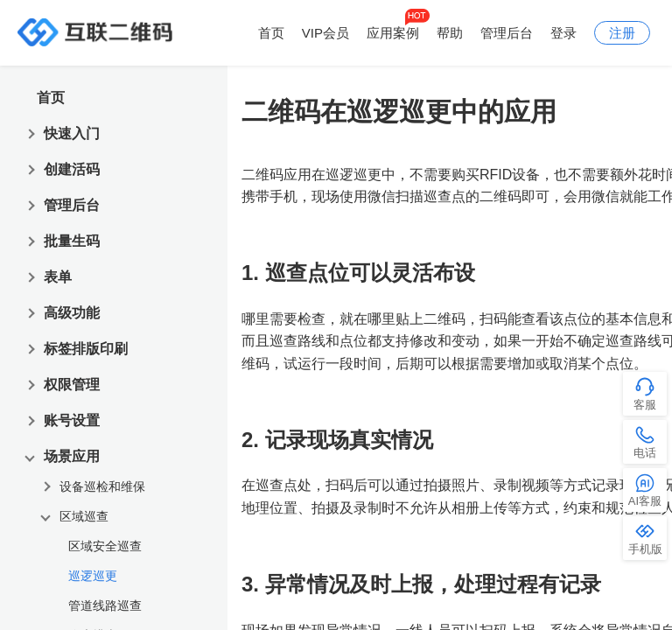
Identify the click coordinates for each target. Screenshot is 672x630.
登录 (563, 33)
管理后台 (507, 33)
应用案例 (393, 33)
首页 (271, 33)
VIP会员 (325, 33)
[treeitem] (122, 572)
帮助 (450, 33)
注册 (622, 33)
